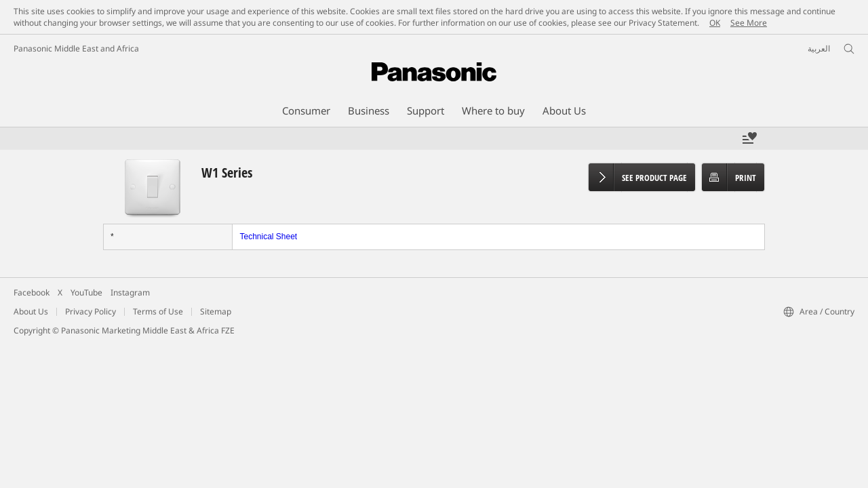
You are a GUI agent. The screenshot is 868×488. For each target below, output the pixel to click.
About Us (31, 311)
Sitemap (216, 311)
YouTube (86, 292)
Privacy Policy (91, 311)
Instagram (130, 292)
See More (749, 23)
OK (715, 23)
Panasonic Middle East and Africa (76, 48)
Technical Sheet (268, 237)
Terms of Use (158, 311)
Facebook (32, 292)
